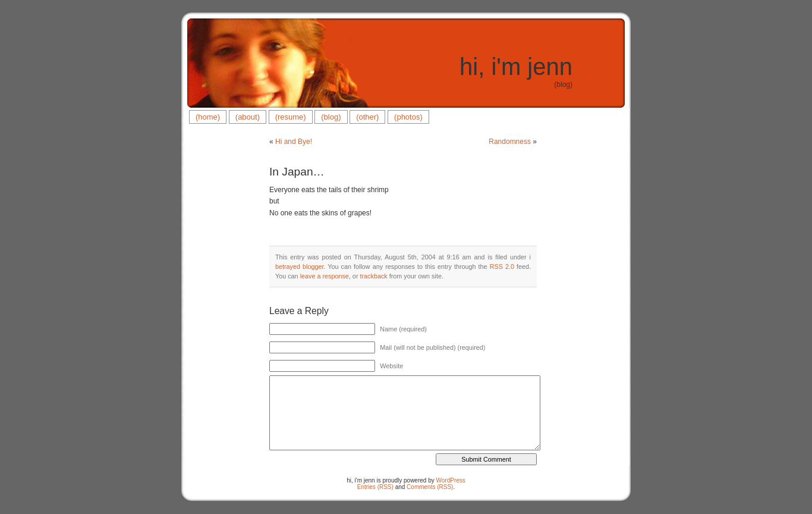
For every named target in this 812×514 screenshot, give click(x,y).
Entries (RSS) (375, 487)
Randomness (510, 142)
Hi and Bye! (294, 142)
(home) (208, 117)
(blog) (331, 117)
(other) (367, 117)
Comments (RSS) (430, 487)
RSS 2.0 (502, 267)
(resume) (291, 117)
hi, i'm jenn (516, 67)
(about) (248, 117)
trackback (373, 276)
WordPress (451, 480)
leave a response (325, 276)
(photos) (408, 117)
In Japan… (297, 172)
